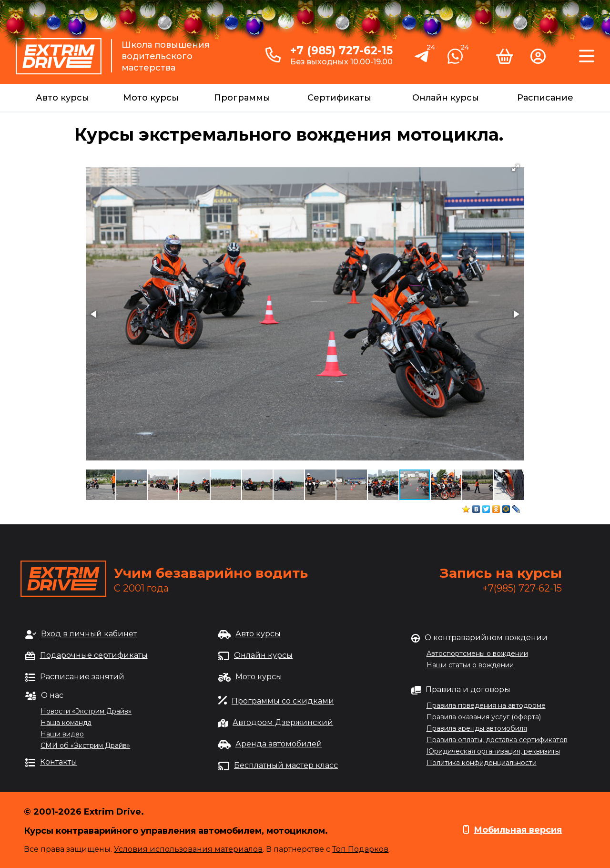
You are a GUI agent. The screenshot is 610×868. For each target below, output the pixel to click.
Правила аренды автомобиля (477, 728)
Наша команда (66, 723)
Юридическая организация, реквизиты (493, 751)
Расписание (545, 98)
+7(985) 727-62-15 (522, 588)
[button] (516, 168)
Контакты (59, 762)
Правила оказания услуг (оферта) (484, 717)
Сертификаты (339, 98)
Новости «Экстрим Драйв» (86, 711)
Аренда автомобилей (279, 744)
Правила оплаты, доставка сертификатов (497, 740)
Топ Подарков (360, 849)
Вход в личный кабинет (89, 634)
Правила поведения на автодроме (486, 705)
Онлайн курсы (446, 98)
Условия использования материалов (188, 849)
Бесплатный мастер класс (286, 765)
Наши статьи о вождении (470, 665)
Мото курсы (151, 98)
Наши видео (62, 734)
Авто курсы (62, 98)
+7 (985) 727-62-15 (341, 51)
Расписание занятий (82, 677)
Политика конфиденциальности (482, 763)
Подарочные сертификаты (94, 655)
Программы (242, 98)
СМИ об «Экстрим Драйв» (85, 745)
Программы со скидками (283, 701)
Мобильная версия (518, 830)
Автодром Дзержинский (283, 722)
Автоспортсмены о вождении (477, 654)
